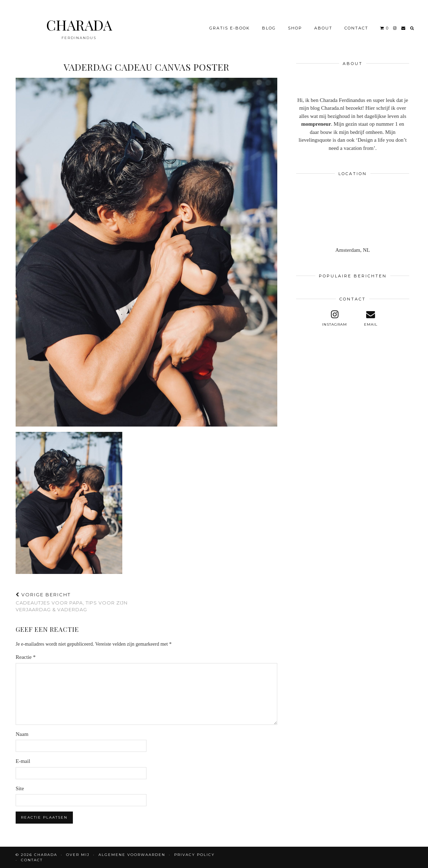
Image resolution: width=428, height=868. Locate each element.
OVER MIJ (78, 855)
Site (20, 788)
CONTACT (356, 25)
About (323, 25)
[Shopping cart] (384, 25)
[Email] (404, 25)
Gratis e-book (230, 25)
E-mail (23, 761)
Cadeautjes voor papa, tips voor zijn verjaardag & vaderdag (81, 602)
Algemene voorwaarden (132, 855)
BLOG (269, 25)
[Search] (412, 25)
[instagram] (395, 25)
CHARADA (79, 21)
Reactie (26, 657)
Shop (295, 25)
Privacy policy (194, 855)
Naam (22, 734)
